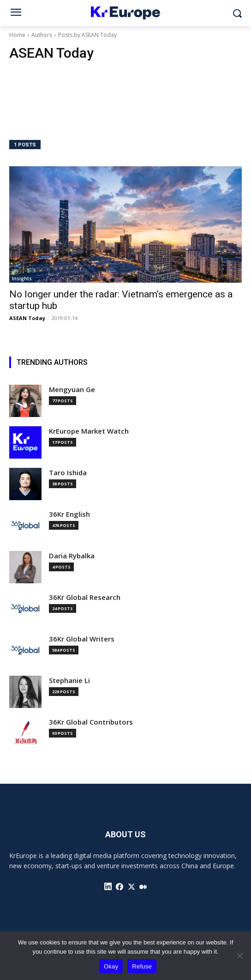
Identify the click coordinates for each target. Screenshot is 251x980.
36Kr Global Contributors (91, 722)
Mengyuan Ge (72, 390)
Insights (22, 278)
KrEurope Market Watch (89, 431)
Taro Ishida (68, 473)
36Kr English (69, 514)
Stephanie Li (69, 681)
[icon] (108, 887)
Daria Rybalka (72, 556)
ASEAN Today (27, 318)
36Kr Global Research (85, 597)
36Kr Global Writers (82, 639)
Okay (111, 966)
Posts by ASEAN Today (87, 35)
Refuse (142, 966)
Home (17, 35)
